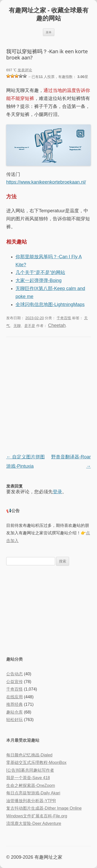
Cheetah (57, 325)
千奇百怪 (64, 318)
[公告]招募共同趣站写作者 (30, 770)
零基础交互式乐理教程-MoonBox (36, 763)
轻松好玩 (14, 720)
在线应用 (14, 697)
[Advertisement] (48, 610)
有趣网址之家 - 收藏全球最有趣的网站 (49, 14)
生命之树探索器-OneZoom (31, 785)
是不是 (30, 326)
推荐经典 (14, 704)
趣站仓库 (14, 712)
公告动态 (14, 674)
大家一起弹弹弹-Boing (39, 280)
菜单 (49, 32)
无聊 (17, 326)
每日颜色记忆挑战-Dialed (29, 755)
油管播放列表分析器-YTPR (31, 801)
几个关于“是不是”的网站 (40, 272)
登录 (57, 492)
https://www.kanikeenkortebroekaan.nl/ (46, 182)
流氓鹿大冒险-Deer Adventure (34, 823)
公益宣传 (14, 682)
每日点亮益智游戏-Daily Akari (33, 793)
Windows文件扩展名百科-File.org (37, 816)
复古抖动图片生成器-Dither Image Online (44, 808)
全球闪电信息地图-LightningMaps (50, 304)
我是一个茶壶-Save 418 (28, 778)
